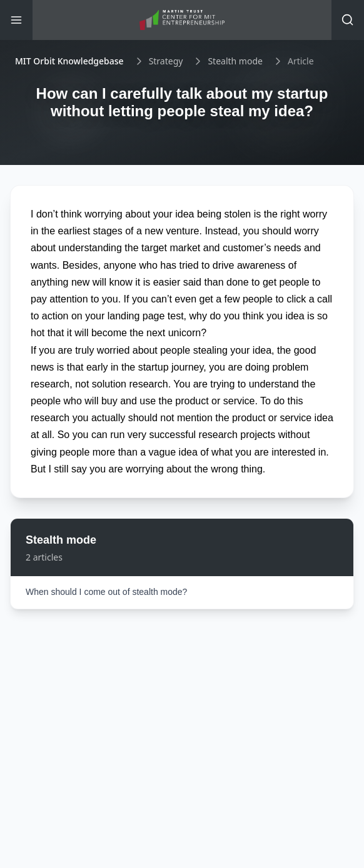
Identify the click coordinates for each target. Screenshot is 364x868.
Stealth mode (235, 61)
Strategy (166, 61)
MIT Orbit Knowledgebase (69, 61)
